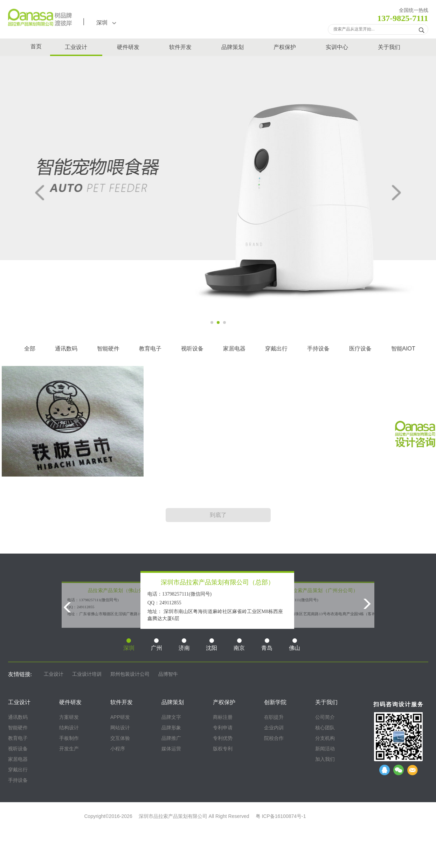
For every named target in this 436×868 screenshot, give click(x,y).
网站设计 (120, 728)
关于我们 (389, 47)
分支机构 (325, 738)
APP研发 (120, 717)
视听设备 (192, 349)
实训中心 (337, 47)
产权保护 (285, 47)
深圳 (106, 23)
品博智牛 (168, 674)
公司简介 (325, 717)
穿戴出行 (276, 349)
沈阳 (212, 645)
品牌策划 (233, 47)
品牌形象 (171, 728)
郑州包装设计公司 (130, 674)
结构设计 (69, 728)
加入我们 (325, 759)
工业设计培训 (87, 674)
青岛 (267, 645)
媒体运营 (171, 749)
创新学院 (275, 702)
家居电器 (234, 349)
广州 (157, 645)
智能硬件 (108, 349)
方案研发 (69, 717)
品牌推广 (171, 738)
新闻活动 (325, 749)
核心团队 (325, 728)
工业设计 (76, 47)
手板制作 (69, 738)
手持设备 (318, 349)
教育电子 (150, 349)
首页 (36, 46)
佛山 (295, 645)
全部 (30, 349)
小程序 (118, 749)
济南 (184, 645)
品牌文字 (171, 717)
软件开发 (180, 47)
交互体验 (120, 738)
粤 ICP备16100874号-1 (281, 816)
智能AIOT (403, 349)
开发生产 (69, 749)
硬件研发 (128, 47)
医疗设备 (360, 349)
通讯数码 (66, 349)
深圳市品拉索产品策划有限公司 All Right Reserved (194, 816)
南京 (239, 645)
